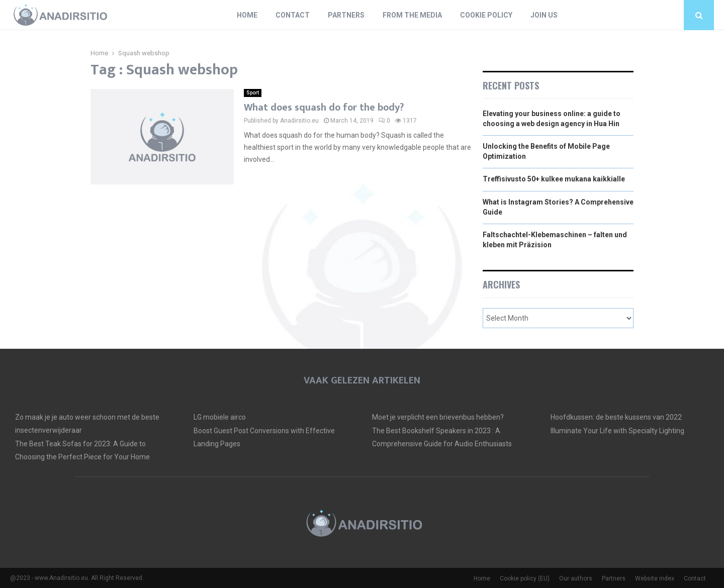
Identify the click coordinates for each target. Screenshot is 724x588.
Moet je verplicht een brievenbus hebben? (438, 417)
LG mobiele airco (220, 417)
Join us (544, 15)
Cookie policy (486, 15)
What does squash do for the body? (324, 108)
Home (247, 15)
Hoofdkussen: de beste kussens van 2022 (616, 417)
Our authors (576, 578)
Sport (253, 93)
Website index (655, 578)
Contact (293, 15)
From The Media (412, 15)
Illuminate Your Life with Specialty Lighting (617, 431)
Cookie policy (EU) (525, 578)
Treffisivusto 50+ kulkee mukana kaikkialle (554, 179)
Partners (346, 15)
